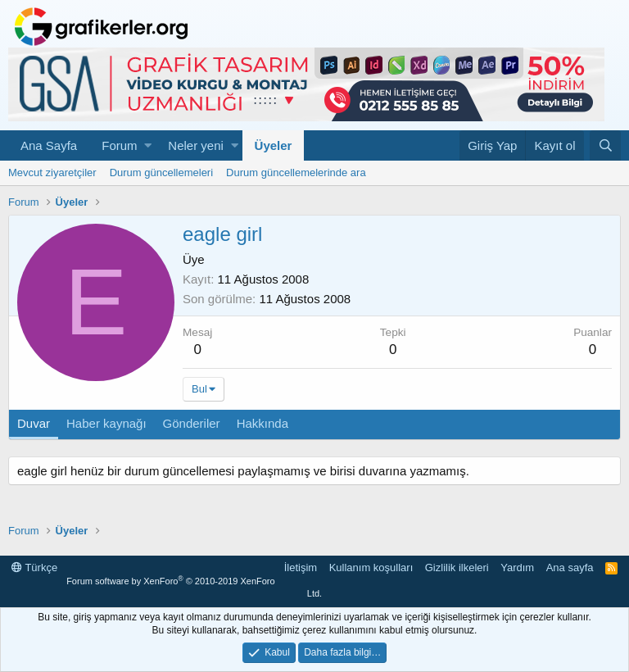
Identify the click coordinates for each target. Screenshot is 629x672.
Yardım (517, 568)
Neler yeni (196, 145)
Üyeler (274, 145)
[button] (148, 145)
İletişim (301, 568)
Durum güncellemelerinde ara (296, 173)
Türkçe (34, 568)
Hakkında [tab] (262, 423)
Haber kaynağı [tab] (106, 423)
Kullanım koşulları (371, 568)
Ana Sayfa (49, 145)
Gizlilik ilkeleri (457, 568)
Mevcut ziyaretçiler (52, 173)
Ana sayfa (570, 568)
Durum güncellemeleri (161, 173)
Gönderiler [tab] (192, 423)
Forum (119, 145)
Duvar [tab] (34, 423)
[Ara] (605, 145)
